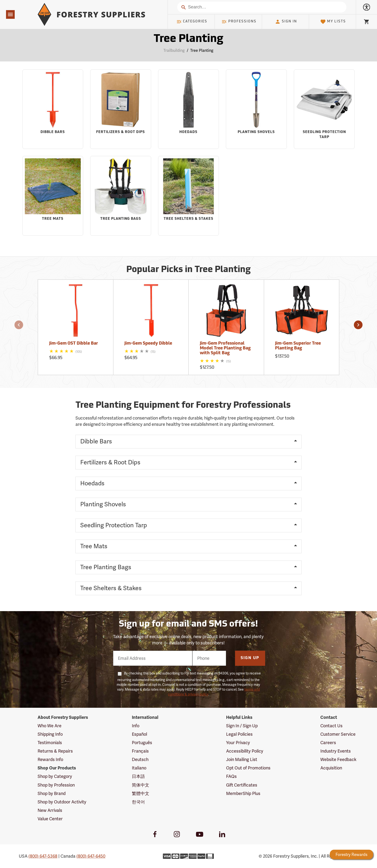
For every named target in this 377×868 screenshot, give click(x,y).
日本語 (138, 776)
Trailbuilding (174, 50)
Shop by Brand (52, 793)
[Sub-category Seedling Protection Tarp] (324, 109)
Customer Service (338, 734)
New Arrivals (50, 810)
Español (139, 734)
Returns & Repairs (55, 751)
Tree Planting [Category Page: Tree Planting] (188, 39)
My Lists (333, 22)
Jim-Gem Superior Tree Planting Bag (298, 346)
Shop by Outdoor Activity (62, 802)
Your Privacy (238, 743)
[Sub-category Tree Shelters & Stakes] (189, 196)
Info (136, 726)
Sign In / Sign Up (242, 726)
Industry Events (336, 751)
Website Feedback (338, 759)
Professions (239, 22)
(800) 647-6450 (91, 856)
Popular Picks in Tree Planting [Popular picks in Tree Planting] (188, 270)
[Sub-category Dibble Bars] (53, 109)
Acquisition (331, 768)
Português (142, 743)
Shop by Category (55, 776)
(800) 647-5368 (43, 856)
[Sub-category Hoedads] (189, 109)
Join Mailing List (242, 759)
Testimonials (50, 743)
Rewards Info (50, 759)
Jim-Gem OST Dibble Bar (74, 344)
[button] (19, 325)
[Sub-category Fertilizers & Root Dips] (121, 109)
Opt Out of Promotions (248, 768)
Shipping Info (50, 734)
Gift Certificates (242, 785)
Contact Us (331, 726)
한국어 (138, 802)
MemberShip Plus (243, 793)
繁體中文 (141, 793)
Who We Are (50, 726)
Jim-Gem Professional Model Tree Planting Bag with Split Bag (225, 348)
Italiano (139, 768)
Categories (192, 22)
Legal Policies (239, 734)
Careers (328, 743)
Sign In (286, 22)
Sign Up (250, 658)
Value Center (50, 819)
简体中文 (141, 785)
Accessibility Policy (245, 751)
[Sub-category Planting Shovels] (256, 109)
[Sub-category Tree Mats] (53, 196)
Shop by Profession (56, 785)
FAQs (231, 776)
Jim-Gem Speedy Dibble (148, 344)
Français (140, 751)
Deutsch (140, 759)
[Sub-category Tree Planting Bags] (121, 196)
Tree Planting (202, 50)
